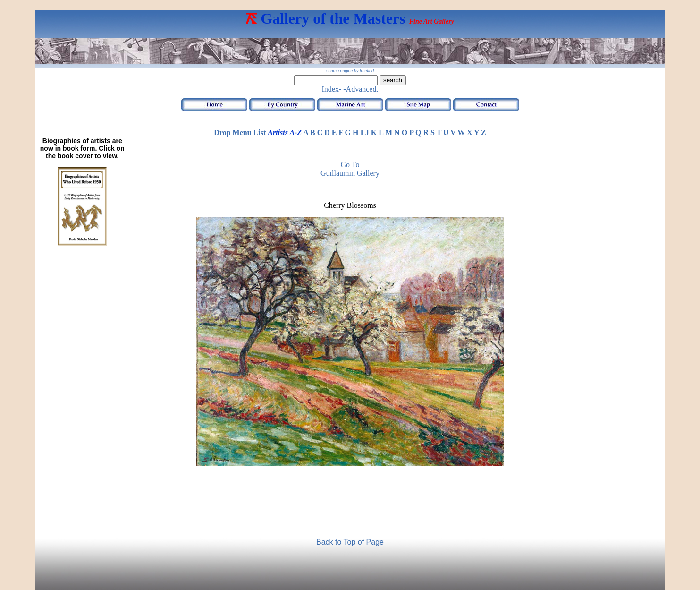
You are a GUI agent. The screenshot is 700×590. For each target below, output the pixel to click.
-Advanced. (361, 89)
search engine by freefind (350, 71)
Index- (332, 89)
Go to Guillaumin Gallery (350, 169)
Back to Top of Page (350, 542)
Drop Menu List (240, 133)
